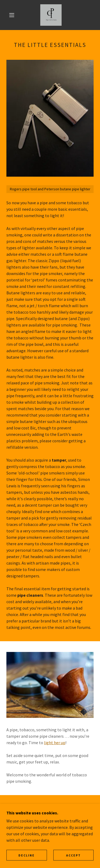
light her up (55, 743)
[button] (12, 15)
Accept (73, 855)
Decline (27, 855)
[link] (51, 15)
